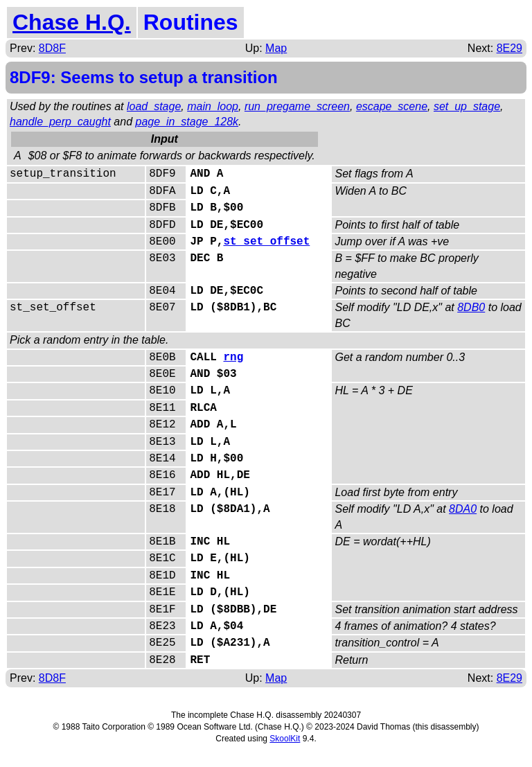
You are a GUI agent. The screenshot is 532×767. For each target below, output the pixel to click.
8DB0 (471, 307)
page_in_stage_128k (187, 122)
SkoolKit (285, 739)
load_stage (154, 106)
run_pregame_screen (297, 106)
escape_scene (392, 106)
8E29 (509, 48)
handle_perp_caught (60, 122)
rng (233, 358)
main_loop (213, 106)
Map (276, 48)
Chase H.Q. (72, 22)
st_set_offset (266, 242)
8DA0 (463, 509)
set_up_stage (467, 106)
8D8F (52, 48)
